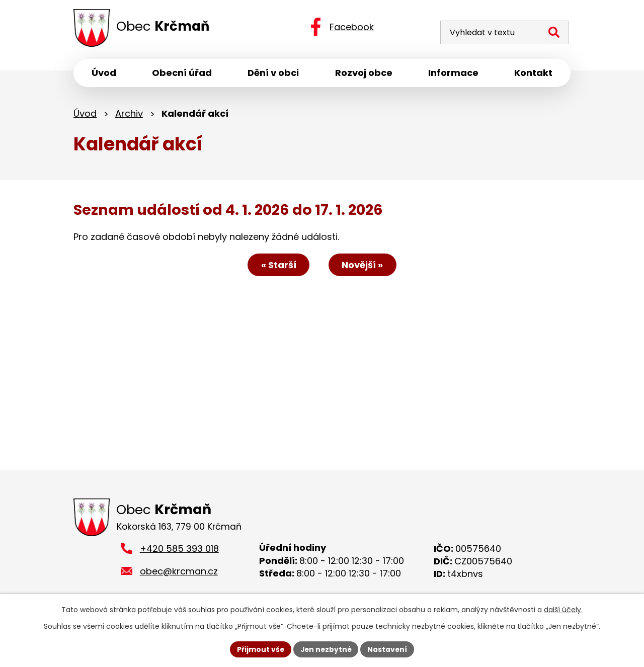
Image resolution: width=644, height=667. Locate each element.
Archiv (129, 114)
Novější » (364, 266)
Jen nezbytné (326, 649)
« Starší (278, 266)
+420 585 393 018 (179, 551)
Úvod (85, 114)
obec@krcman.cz (179, 573)
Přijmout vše (259, 649)
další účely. (563, 610)
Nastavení (388, 649)
